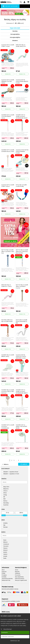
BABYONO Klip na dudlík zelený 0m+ (21, 46)
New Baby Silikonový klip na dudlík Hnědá (7, 321)
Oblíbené (18, 573)
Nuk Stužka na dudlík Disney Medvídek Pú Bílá (22, 321)
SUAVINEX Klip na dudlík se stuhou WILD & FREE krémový (8, 391)
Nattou (5, 501)
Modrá (5, 552)
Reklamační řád (6, 580)
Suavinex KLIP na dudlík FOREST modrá (8, 46)
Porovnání (18, 575)
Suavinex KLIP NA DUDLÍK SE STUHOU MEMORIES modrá (21, 356)
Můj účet (17, 572)
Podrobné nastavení (8, 637)
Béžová (5, 542)
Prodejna (4, 575)
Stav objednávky (19, 577)
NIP (4, 497)
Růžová (5, 550)
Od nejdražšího (15, 34)
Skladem (15, 41)
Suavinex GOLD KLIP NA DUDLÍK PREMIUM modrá (22, 151)
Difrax (5, 493)
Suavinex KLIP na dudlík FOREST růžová (8, 186)
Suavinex (6, 505)
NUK (4, 499)
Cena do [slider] (25, 515)
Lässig (5, 495)
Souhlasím (5, 632)
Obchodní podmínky (7, 579)
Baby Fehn (6, 487)
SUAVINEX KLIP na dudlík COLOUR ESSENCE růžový (8, 116)
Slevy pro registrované (21, 580)
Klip (4, 525)
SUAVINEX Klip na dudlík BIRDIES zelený (8, 356)
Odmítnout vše (15, 641)
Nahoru (5, 464)
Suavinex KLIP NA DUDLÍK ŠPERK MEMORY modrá (22, 81)
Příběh (4, 573)
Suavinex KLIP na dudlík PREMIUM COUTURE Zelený (8, 81)
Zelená (5, 554)
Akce (3, 570)
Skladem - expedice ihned (11, 472)
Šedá (5, 558)
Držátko (6, 523)
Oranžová (6, 544)
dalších (24, 464)
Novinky (15, 31)
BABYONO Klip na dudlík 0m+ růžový (7, 286)
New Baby (6, 503)
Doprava (4, 572)
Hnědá (5, 556)
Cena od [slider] (4, 515)
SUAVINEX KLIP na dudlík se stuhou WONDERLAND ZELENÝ (22, 116)
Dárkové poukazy (20, 579)
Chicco (5, 491)
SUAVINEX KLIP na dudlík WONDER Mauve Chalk (8, 151)
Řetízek (5, 527)
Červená (6, 546)
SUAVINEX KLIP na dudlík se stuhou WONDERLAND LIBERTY (22, 391)
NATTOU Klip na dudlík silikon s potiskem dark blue (8, 251)
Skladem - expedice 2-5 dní (11, 474)
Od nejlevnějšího (15, 37)
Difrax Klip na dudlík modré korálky (21, 186)
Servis (17, 570)
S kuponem (4, 68)
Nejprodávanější (15, 28)
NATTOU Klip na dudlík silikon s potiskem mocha (22, 286)
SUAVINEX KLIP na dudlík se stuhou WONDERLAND (8, 427)
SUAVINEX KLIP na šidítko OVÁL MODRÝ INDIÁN (21, 427)
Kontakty (4, 577)
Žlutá (5, 540)
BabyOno (6, 489)
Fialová (5, 548)
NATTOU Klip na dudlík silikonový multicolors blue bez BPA (22, 251)
